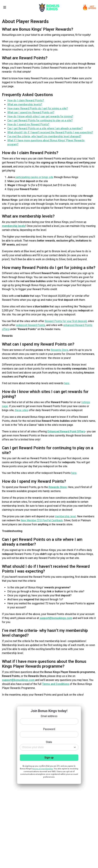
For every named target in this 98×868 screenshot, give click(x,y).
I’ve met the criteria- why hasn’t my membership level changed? (44, 136)
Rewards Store (59, 350)
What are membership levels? (25, 104)
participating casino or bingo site (34, 177)
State (49, 742)
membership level (65, 516)
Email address (49, 716)
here (67, 383)
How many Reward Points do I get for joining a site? (38, 108)
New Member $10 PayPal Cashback (42, 520)
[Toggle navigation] (5, 7)
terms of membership (43, 769)
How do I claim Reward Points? (26, 100)
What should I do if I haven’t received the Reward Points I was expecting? (50, 132)
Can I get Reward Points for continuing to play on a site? (40, 120)
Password (49, 729)
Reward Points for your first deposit (66, 321)
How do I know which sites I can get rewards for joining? (40, 116)
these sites (22, 410)
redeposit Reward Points (30, 325)
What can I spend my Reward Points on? (31, 112)
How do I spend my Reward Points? (28, 124)
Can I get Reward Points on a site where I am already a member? (45, 128)
